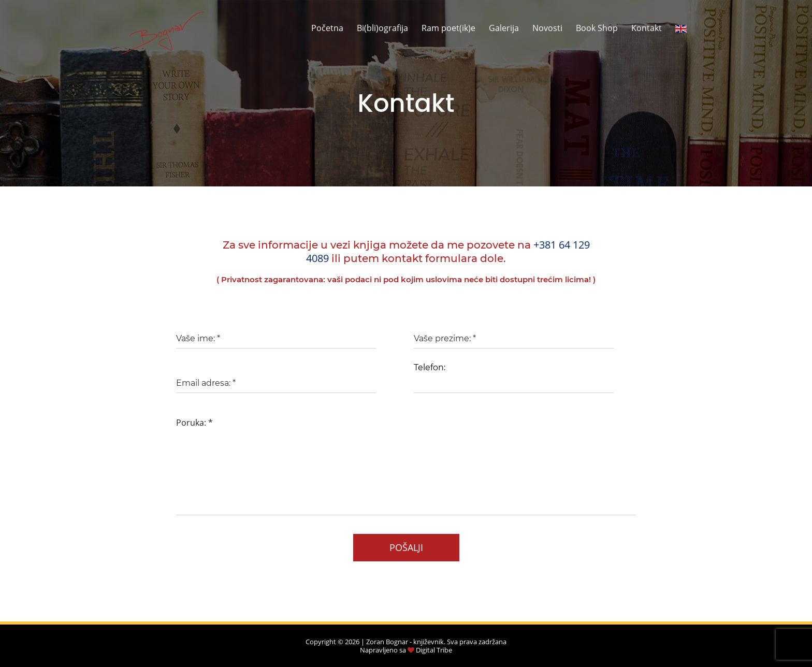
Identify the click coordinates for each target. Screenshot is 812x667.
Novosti (547, 28)
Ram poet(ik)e (448, 28)
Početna (327, 28)
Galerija (504, 28)
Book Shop (597, 28)
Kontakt (647, 28)
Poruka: (194, 423)
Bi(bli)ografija (382, 28)
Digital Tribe (434, 650)
